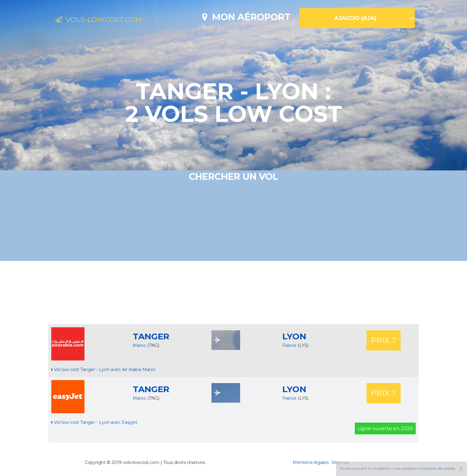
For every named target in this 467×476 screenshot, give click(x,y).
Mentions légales (311, 462)
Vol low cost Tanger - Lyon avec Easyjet (94, 422)
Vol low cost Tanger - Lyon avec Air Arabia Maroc (103, 370)
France (290, 345)
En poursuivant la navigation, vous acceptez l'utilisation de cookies (398, 468)
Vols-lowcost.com (105, 21)
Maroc (139, 345)
